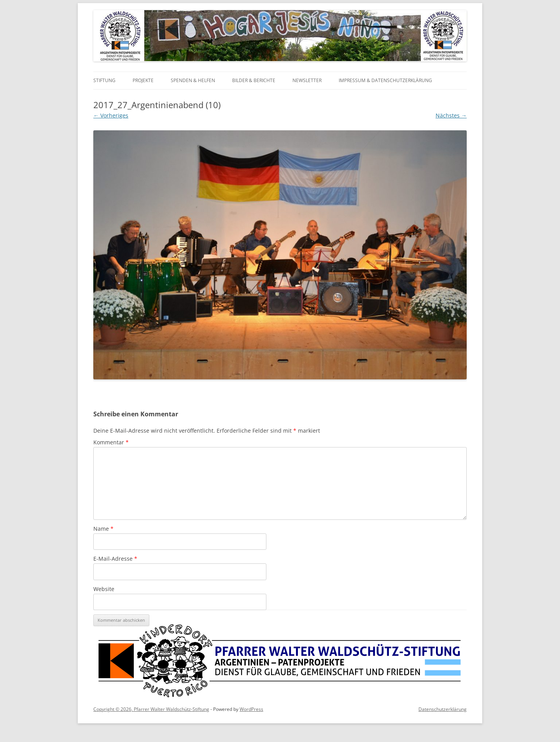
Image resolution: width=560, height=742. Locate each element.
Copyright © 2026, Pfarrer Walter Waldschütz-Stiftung (151, 709)
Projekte (143, 80)
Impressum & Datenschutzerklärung (385, 80)
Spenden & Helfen (193, 80)
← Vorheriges (111, 115)
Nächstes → (451, 115)
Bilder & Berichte (254, 80)
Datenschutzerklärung (443, 709)
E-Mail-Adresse (115, 559)
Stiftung (104, 80)
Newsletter (307, 80)
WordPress (251, 709)
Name (103, 529)
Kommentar (111, 442)
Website (104, 589)
